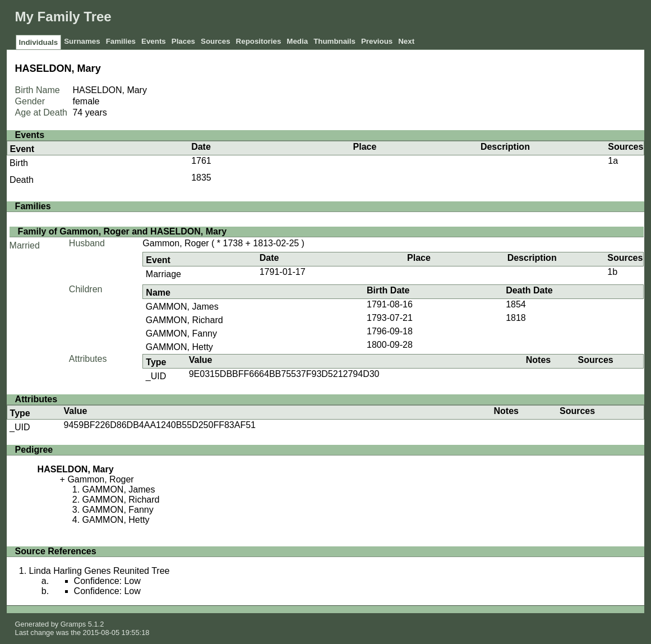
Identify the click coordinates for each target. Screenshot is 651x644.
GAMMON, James (182, 307)
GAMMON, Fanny (181, 334)
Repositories (259, 41)
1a (613, 161)
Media (297, 41)
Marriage (163, 274)
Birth (19, 163)
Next (406, 41)
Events (154, 41)
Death (22, 180)
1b (612, 272)
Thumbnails (334, 41)
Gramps (73, 624)
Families (121, 41)
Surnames (82, 41)
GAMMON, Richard (184, 320)
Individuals (39, 42)
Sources (216, 41)
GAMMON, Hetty (179, 347)
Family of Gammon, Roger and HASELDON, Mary (123, 231)
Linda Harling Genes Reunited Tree (100, 571)
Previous (377, 41)
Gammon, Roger (176, 243)
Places (183, 41)
